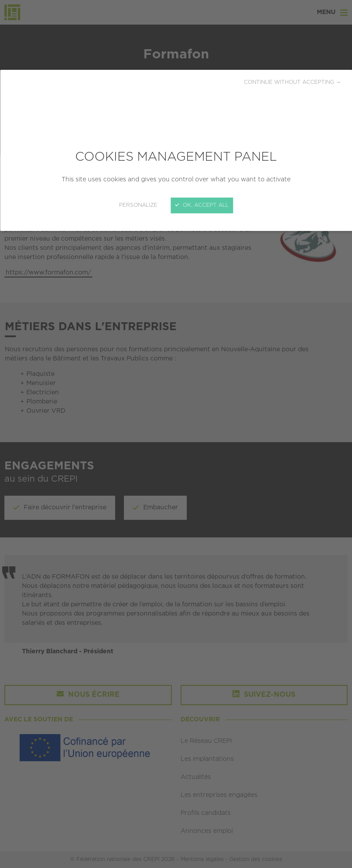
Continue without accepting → (292, 82)
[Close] (176, 434)
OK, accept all (202, 205)
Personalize (138, 205)
